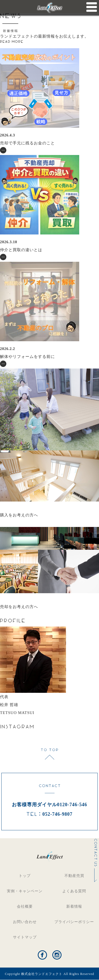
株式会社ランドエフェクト (42, 974)
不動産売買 (74, 876)
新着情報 (74, 906)
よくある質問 (74, 891)
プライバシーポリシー (74, 922)
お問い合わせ (25, 922)
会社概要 (25, 906)
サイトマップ (25, 937)
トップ (25, 876)
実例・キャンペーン (25, 891)
